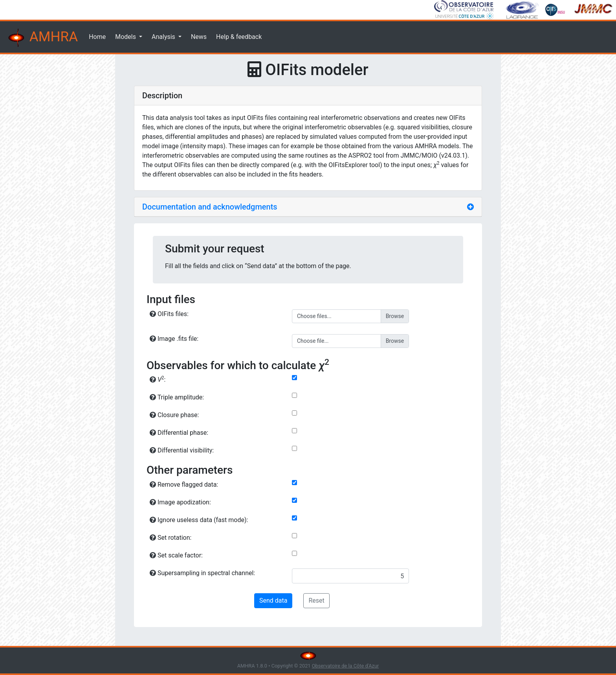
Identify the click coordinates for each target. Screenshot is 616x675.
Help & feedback (239, 37)
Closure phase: (174, 415)
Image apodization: (180, 502)
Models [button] (126, 37)
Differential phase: (179, 433)
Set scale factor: (176, 555)
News (199, 37)
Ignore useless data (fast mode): (199, 520)
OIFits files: (169, 314)
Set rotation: (170, 538)
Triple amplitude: (177, 397)
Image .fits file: (174, 339)
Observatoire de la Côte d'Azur (346, 666)
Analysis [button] (164, 37)
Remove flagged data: (184, 485)
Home (97, 37)
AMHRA (42, 38)
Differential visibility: (182, 450)
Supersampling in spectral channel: (202, 573)
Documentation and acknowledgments (210, 207)
